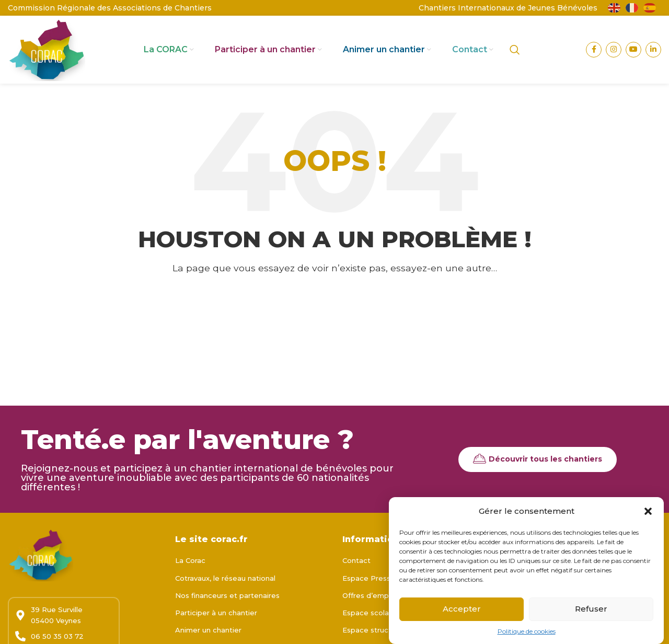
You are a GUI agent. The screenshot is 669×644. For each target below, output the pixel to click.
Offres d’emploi (370, 595)
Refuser (591, 610)
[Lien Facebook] (594, 50)
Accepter (462, 610)
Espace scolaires (372, 613)
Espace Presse (369, 578)
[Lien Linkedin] (653, 50)
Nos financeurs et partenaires (227, 595)
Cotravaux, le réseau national (225, 578)
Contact (356, 560)
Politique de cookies (527, 632)
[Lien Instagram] (614, 50)
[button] (648, 512)
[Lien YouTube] (633, 50)
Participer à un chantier (216, 613)
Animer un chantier (208, 630)
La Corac (190, 560)
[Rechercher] (515, 50)
